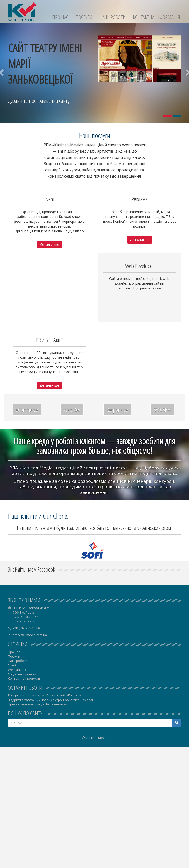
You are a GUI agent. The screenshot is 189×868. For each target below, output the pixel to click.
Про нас (60, 17)
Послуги (84, 17)
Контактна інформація (156, 17)
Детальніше (49, 244)
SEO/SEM (162, 409)
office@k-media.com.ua (30, 635)
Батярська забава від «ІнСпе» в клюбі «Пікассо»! (45, 695)
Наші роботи (113, 17)
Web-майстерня (20, 670)
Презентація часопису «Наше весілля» (37, 704)
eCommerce (27, 409)
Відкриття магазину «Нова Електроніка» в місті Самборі (50, 700)
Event (12, 665)
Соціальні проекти (22, 674)
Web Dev (72, 409)
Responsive (117, 409)
